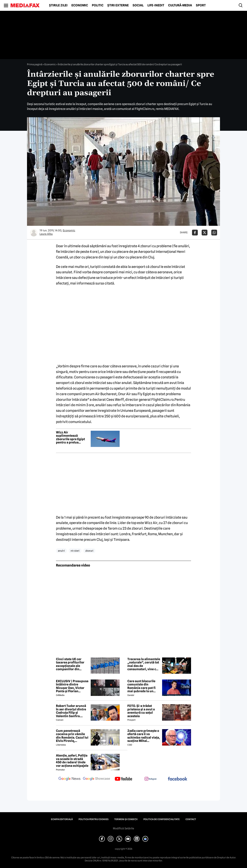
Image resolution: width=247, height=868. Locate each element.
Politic (98, 5)
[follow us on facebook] (178, 779)
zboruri (89, 551)
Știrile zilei (58, 5)
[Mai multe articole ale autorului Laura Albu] (34, 233)
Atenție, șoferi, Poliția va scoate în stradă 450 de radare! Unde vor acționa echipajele (72, 761)
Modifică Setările (123, 828)
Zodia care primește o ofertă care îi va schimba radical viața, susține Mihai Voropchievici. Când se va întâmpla (144, 736)
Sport (201, 5)
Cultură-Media (180, 5)
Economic (80, 5)
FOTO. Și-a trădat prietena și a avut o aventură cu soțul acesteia (141, 711)
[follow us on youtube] (123, 779)
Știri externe (118, 5)
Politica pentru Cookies (93, 819)
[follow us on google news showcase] (96, 779)
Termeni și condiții (126, 819)
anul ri (61, 551)
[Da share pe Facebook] (195, 233)
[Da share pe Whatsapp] (214, 233)
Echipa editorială (62, 819)
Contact (191, 819)
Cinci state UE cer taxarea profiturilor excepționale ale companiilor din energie (70, 664)
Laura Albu (46, 234)
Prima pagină (35, 64)
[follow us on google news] (69, 779)
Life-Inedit (156, 5)
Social (138, 5)
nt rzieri (75, 551)
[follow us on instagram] (151, 779)
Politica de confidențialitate (162, 819)
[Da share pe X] (205, 233)
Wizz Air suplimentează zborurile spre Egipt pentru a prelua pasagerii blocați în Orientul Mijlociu (70, 437)
